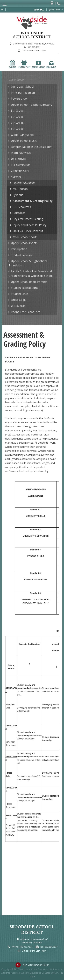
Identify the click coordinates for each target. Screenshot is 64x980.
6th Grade (17, 117)
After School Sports (25, 237)
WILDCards (18, 306)
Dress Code (18, 300)
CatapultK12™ (52, 973)
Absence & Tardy (38, 64)
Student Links (20, 294)
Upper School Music (24, 141)
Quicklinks (56, 9)
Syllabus (18, 195)
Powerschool (19, 99)
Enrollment (51, 64)
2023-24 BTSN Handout (28, 231)
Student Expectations (24, 288)
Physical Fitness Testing (28, 219)
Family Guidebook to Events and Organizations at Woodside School (31, 274)
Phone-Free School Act (25, 312)
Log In (32, 976)
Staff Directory (24, 64)
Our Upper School (22, 87)
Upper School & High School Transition (28, 263)
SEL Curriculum (21, 165)
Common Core (20, 171)
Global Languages (23, 135)
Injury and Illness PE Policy (30, 225)
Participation (19, 249)
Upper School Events (24, 243)
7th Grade (17, 123)
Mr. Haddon (20, 189)
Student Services (22, 255)
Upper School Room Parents (29, 282)
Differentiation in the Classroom (32, 147)
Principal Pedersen (23, 93)
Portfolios (19, 213)
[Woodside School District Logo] (32, 23)
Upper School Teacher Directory (32, 105)
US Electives (19, 159)
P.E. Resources (22, 207)
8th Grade (17, 129)
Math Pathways (21, 153)
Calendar (12, 64)
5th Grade (17, 111)
